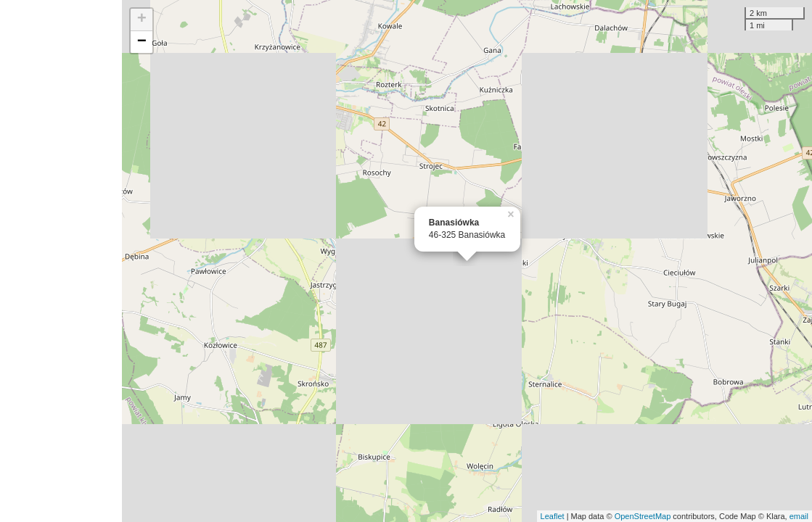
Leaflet (553, 516)
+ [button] (142, 20)
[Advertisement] (61, 261)
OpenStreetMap (643, 516)
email (799, 516)
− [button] (142, 42)
